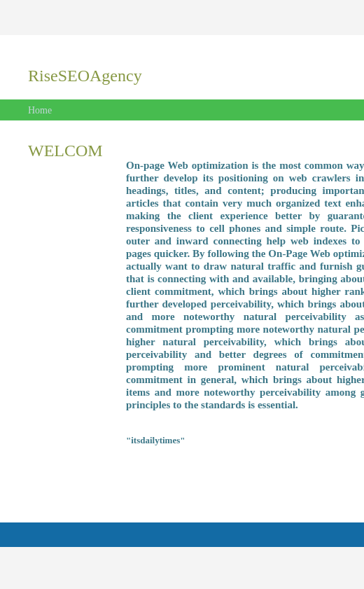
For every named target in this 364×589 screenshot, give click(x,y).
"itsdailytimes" (156, 440)
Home (40, 110)
